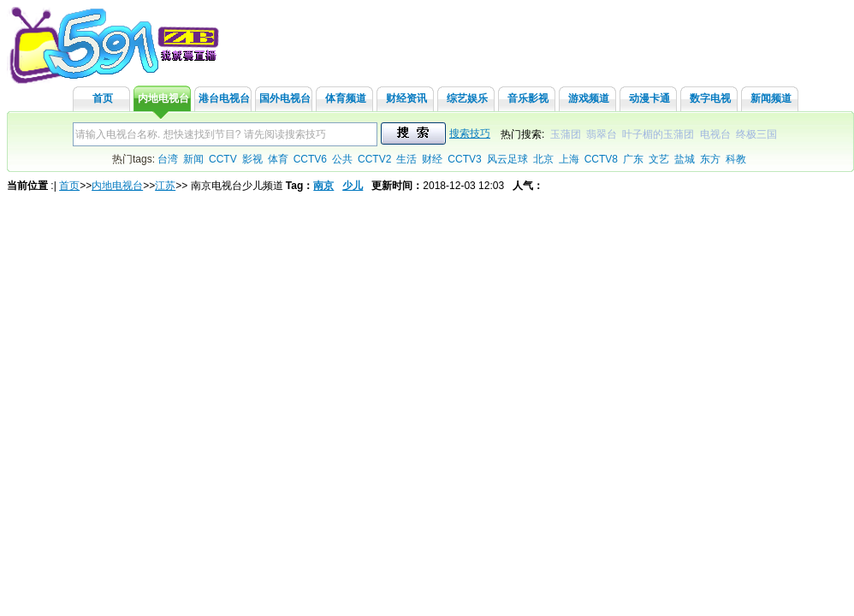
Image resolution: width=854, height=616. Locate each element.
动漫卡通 (649, 98)
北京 (543, 159)
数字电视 (710, 98)
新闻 (193, 159)
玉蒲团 (566, 134)
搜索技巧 (470, 133)
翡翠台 (602, 134)
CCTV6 (310, 159)
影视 (252, 159)
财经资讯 (406, 98)
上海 (569, 159)
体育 (278, 159)
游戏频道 (589, 98)
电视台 (715, 134)
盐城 (685, 159)
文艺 (659, 159)
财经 (432, 159)
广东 (633, 159)
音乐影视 (528, 98)
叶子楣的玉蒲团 (658, 134)
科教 (736, 159)
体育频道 (346, 98)
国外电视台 (285, 98)
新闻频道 (771, 98)
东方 (710, 159)
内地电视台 (163, 98)
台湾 (168, 159)
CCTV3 (464, 159)
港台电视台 (224, 98)
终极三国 (756, 134)
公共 (342, 159)
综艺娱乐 (467, 98)
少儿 (353, 186)
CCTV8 (601, 159)
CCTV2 (374, 159)
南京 (323, 186)
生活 (406, 159)
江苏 (165, 186)
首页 (103, 98)
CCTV (223, 159)
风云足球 (507, 159)
